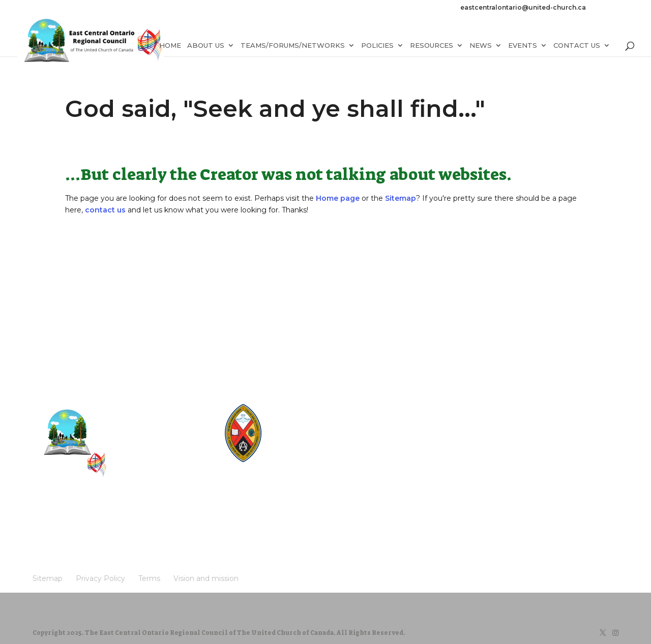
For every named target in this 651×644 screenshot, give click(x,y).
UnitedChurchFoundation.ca (318, 437)
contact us (105, 210)
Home (170, 47)
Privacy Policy (88, 516)
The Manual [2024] (306, 418)
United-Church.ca (305, 408)
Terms (126, 516)
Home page (338, 198)
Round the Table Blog (310, 427)
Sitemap (401, 198)
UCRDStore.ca (300, 466)
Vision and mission (170, 516)
